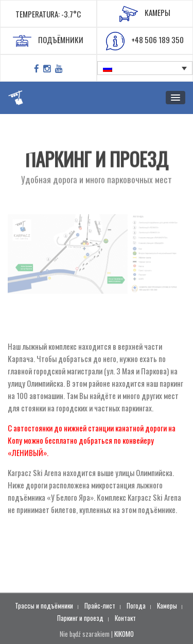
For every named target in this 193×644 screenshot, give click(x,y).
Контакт (125, 618)
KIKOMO (124, 634)
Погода (136, 605)
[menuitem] (145, 68)
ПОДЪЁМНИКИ (48, 41)
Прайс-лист (100, 605)
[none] (145, 68)
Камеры (167, 605)
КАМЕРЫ (145, 14)
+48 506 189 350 (145, 41)
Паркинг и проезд (80, 618)
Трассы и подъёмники (44, 605)
